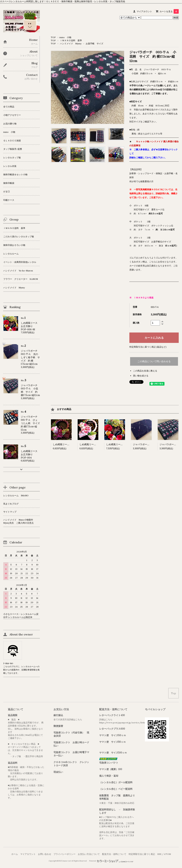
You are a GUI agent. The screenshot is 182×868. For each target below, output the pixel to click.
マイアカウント (144, 11)
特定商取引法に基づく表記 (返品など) (148, 347)
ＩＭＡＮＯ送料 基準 (71, 40)
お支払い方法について (89, 854)
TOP (53, 37)
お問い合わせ (45, 854)
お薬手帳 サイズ (94, 44)
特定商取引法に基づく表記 (142, 854)
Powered (111, 861)
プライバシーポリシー (65, 854)
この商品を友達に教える (145, 371)
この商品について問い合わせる (154, 361)
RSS (159, 854)
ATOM (167, 854)
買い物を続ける (141, 376)
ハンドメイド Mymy (71, 44)
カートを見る (169, 11)
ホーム (15, 854)
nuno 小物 (65, 37)
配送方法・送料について (114, 854)
